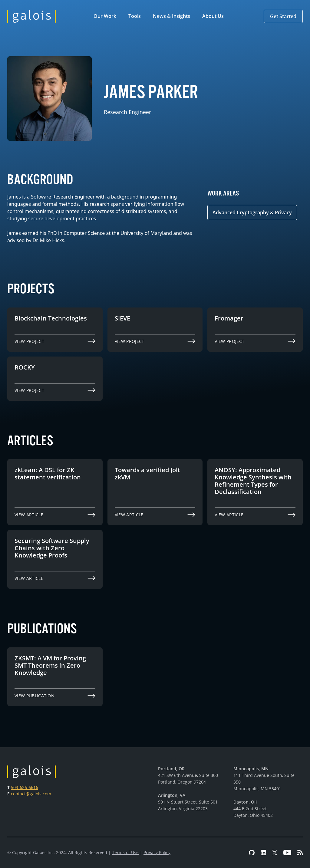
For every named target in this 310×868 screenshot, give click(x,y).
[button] (106, 16)
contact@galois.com (31, 794)
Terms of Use (125, 852)
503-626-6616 (25, 787)
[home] (31, 16)
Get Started (283, 16)
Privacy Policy (157, 852)
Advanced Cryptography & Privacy (252, 212)
